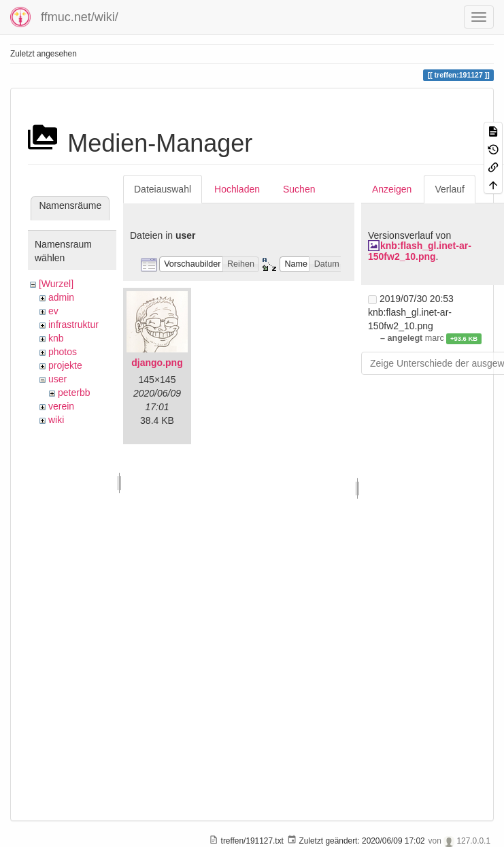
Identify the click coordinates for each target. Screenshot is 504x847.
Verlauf (450, 189)
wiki (56, 420)
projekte (65, 365)
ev (53, 311)
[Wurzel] (56, 284)
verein (61, 406)
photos (63, 352)
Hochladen (237, 189)
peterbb (74, 393)
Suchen (299, 189)
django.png (157, 363)
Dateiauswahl (163, 189)
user (57, 379)
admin (61, 297)
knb (56, 338)
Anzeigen (392, 189)
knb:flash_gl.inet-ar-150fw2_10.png (420, 251)
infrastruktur (73, 325)
